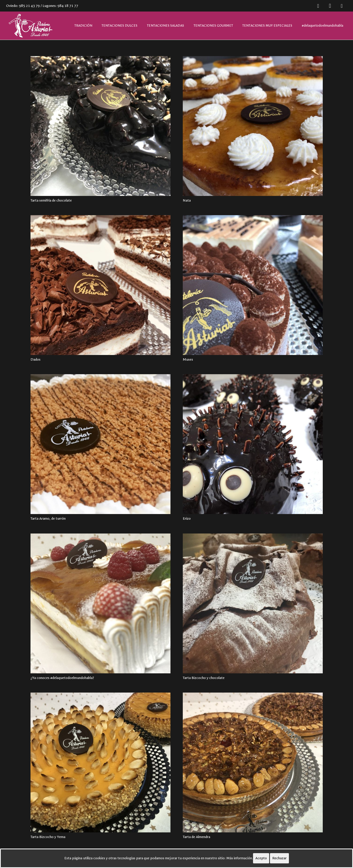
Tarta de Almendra (196, 837)
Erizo (187, 519)
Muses (188, 359)
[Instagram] (330, 6)
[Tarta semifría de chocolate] (100, 126)
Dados (36, 359)
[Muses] (253, 285)
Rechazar (279, 858)
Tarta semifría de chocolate (51, 200)
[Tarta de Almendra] (253, 762)
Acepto (261, 858)
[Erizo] (253, 444)
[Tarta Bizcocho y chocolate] (253, 603)
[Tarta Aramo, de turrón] (100, 444)
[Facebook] (318, 6)
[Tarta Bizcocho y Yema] (100, 762)
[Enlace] (30, 26)
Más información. (240, 858)
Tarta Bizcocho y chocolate (204, 678)
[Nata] (253, 126)
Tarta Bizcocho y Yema (48, 837)
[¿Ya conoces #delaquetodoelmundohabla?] (100, 603)
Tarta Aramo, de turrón (48, 519)
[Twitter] (342, 6)
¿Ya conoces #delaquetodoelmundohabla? (62, 678)
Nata (187, 200)
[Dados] (100, 285)
